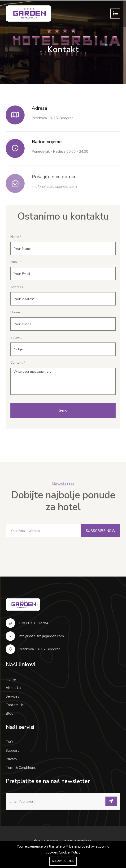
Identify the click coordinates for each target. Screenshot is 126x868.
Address (17, 287)
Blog (10, 713)
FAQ (9, 742)
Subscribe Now (101, 531)
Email (14, 262)
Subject (16, 337)
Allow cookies (63, 861)
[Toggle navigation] (115, 14)
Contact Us (15, 705)
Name (15, 237)
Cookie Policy (70, 852)
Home (11, 679)
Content (16, 363)
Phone (15, 312)
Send (63, 410)
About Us (13, 688)
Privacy (11, 759)
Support (12, 751)
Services (12, 696)
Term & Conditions (21, 768)
